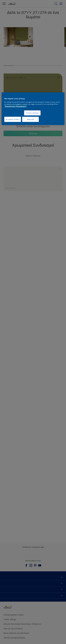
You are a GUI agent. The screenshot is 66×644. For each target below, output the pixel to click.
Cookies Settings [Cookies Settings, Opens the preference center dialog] (32, 113)
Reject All (31, 119)
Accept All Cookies (13, 119)
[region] (33, 109)
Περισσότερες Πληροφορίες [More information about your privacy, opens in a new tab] (16, 106)
